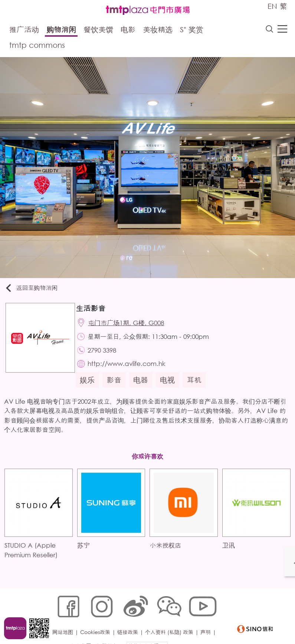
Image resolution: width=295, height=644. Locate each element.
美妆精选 (158, 31)
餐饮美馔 (98, 31)
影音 (117, 387)
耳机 (197, 387)
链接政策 (130, 620)
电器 (144, 387)
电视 (171, 387)
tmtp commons (37, 46)
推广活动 (24, 31)
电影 (128, 31)
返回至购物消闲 (35, 289)
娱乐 (91, 387)
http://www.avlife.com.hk (131, 370)
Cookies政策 (97, 620)
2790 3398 (106, 355)
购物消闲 (61, 31)
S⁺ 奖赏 (192, 31)
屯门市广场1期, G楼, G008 (130, 326)
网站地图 (65, 620)
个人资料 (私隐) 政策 (171, 620)
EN (272, 6)
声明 (208, 620)
